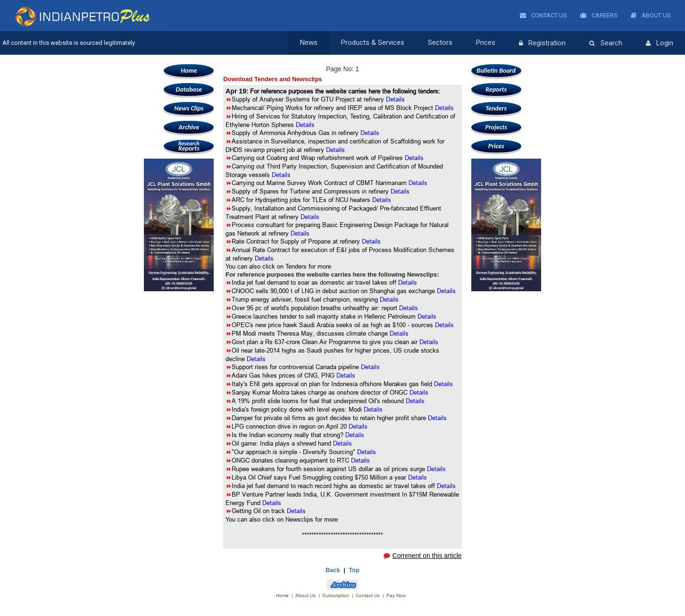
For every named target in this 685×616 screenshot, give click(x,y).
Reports (189, 146)
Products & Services (373, 43)
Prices (486, 43)
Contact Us (543, 15)
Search (606, 43)
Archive (189, 127)
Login (660, 43)
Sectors (440, 43)
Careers (599, 15)
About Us (651, 15)
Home (189, 71)
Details (408, 282)
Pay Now (396, 595)
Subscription (336, 595)
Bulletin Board (496, 71)
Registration (542, 43)
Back (333, 570)
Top (354, 570)
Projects (496, 127)
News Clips (189, 108)
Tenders (496, 108)
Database (189, 89)
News (309, 43)
